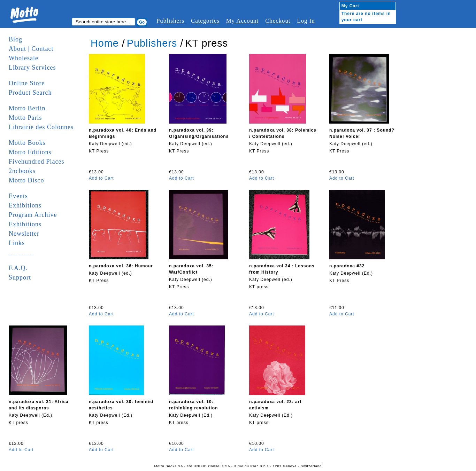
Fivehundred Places (36, 162)
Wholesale (24, 58)
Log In (306, 21)
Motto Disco (26, 180)
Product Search (30, 93)
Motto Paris (25, 118)
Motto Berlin (27, 108)
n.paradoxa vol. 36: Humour (121, 266)
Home (105, 43)
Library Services (32, 68)
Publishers (170, 21)
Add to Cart (101, 178)
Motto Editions (30, 152)
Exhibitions (25, 205)
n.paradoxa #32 (347, 266)
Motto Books (27, 143)
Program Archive (33, 215)
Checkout (278, 21)
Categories (205, 21)
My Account (242, 21)
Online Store (27, 83)
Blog (16, 39)
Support (20, 277)
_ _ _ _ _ (21, 252)
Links (17, 243)
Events (18, 196)
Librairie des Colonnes (41, 127)
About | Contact (31, 49)
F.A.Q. (18, 268)
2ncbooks (22, 171)
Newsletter (24, 234)
